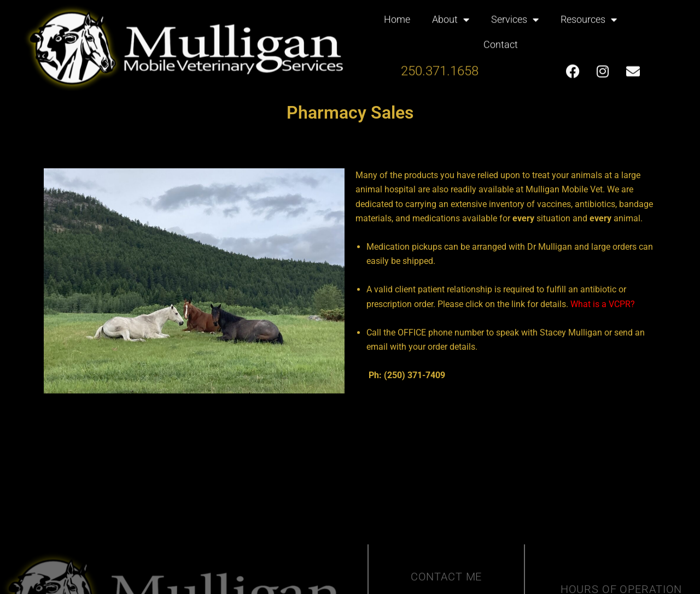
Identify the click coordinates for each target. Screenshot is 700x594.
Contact (501, 38)
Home (397, 13)
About (451, 13)
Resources (589, 13)
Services (515, 13)
